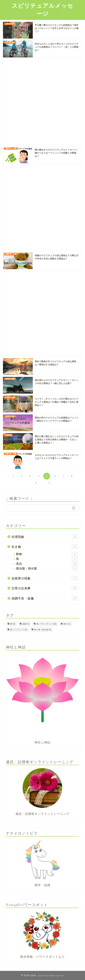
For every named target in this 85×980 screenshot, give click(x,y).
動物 (47, 554)
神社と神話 (42, 742)
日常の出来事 (45, 588)
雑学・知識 (42, 885)
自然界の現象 (45, 578)
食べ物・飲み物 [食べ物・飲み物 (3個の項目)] (43, 630)
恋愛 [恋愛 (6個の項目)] (26, 624)
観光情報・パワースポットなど (42, 957)
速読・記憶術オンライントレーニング (42, 814)
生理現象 (45, 537)
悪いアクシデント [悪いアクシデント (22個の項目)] (46, 624)
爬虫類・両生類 (47, 569)
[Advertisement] (42, 102)
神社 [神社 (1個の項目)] (67, 624)
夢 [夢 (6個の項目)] (13, 624)
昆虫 (47, 564)
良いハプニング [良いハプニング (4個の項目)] (19, 630)
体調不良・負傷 (45, 598)
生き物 (45, 546)
